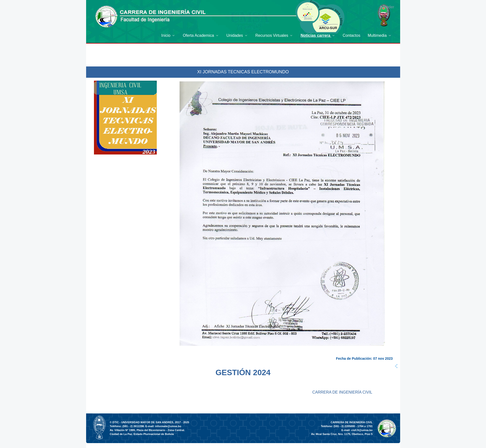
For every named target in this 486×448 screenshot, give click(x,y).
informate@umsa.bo (168, 426)
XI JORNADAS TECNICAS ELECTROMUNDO (243, 72)
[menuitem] (168, 35)
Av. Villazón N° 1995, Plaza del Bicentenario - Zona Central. (147, 430)
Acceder (387, 7)
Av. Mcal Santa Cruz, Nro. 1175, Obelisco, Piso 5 (342, 434)
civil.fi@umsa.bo (362, 430)
